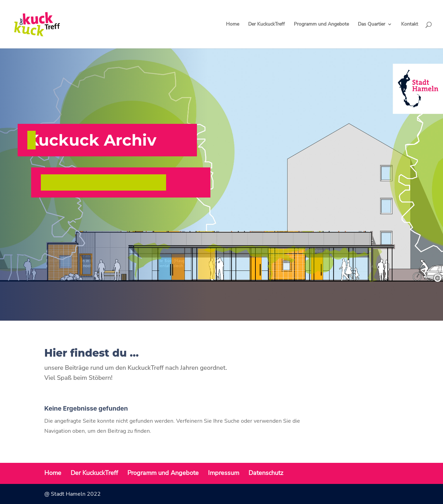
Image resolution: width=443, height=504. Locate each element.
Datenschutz (266, 473)
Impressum (224, 473)
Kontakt (410, 25)
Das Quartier (372, 25)
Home (233, 25)
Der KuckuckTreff (266, 25)
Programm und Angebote (321, 25)
